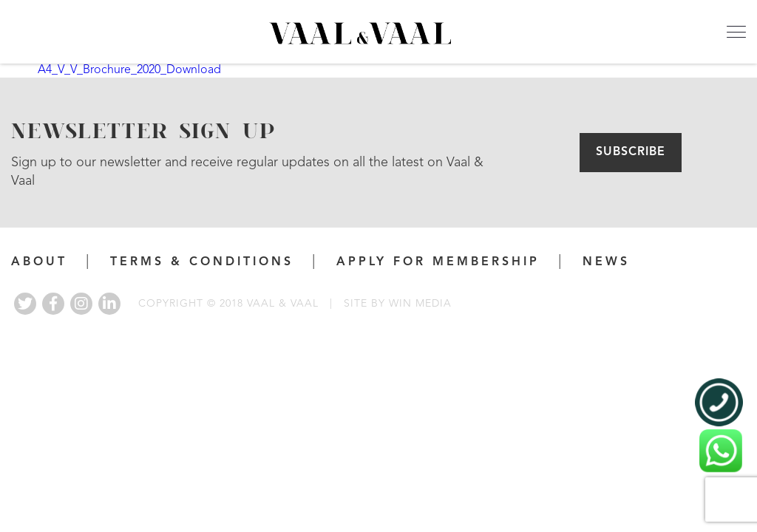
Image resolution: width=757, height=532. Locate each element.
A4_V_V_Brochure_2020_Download (129, 70)
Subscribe (631, 152)
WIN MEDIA (420, 304)
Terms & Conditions (202, 262)
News (606, 262)
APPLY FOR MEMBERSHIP (438, 262)
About (39, 262)
